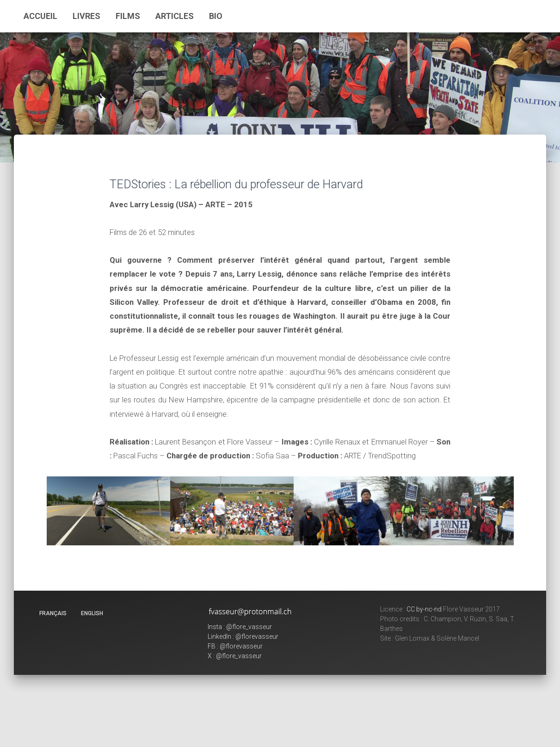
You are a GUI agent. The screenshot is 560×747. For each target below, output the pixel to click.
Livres (86, 16)
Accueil (40, 16)
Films (128, 16)
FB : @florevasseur (235, 646)
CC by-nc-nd (424, 609)
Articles (175, 16)
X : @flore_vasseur (235, 656)
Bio (216, 16)
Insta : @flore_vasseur (240, 627)
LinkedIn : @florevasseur (243, 636)
